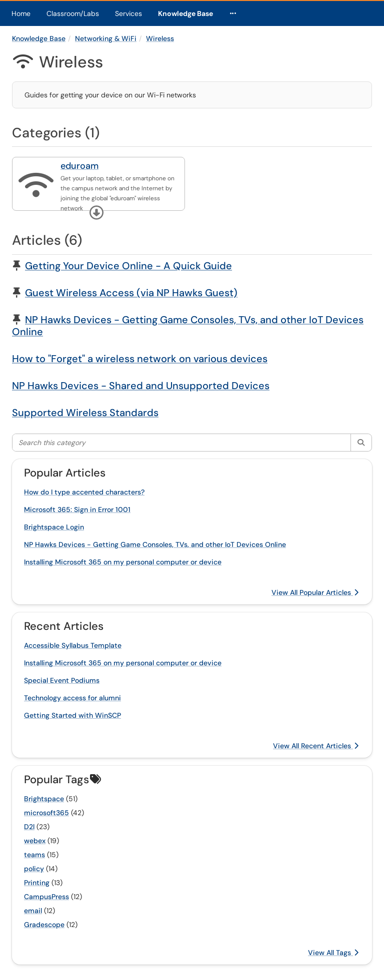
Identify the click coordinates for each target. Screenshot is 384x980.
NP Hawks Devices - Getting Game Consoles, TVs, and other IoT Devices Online (188, 326)
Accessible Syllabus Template (73, 645)
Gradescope (44, 925)
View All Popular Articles (315, 592)
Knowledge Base (185, 13)
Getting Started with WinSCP (72, 715)
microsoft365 (46, 813)
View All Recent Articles (316, 746)
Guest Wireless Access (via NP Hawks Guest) (131, 293)
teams (34, 855)
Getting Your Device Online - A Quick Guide (128, 266)
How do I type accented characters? (84, 492)
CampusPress (46, 897)
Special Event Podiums (62, 680)
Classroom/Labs (73, 13)
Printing (37, 883)
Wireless (160, 38)
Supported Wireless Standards (85, 413)
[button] (96, 213)
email (33, 911)
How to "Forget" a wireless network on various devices (140, 359)
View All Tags (333, 953)
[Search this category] (182, 443)
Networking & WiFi (106, 38)
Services (128, 13)
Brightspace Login (54, 527)
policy (34, 869)
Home (21, 13)
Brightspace (44, 799)
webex (35, 841)
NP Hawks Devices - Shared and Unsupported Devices (141, 386)
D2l (29, 827)
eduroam (79, 166)
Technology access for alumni (72, 698)
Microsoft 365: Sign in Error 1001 (77, 509)
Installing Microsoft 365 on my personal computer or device (123, 562)
